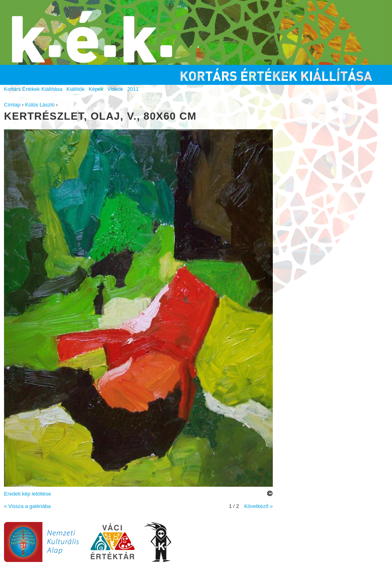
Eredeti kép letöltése (28, 494)
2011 (133, 89)
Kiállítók (76, 89)
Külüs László (40, 105)
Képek (96, 89)
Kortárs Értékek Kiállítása (33, 89)
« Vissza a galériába (27, 506)
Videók (115, 89)
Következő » (258, 506)
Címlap (12, 105)
